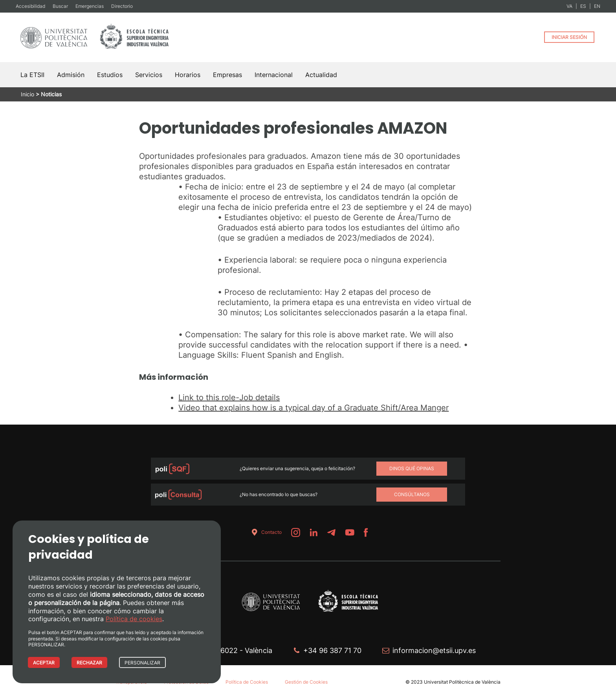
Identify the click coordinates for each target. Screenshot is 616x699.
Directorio (122, 6)
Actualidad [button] (321, 75)
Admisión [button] (71, 75)
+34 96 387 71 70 (332, 650)
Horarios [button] (188, 75)
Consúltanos (412, 494)
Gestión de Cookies (306, 682)
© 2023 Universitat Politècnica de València (453, 682)
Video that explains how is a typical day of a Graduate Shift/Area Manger (313, 408)
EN (597, 6)
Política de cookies (134, 619)
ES (583, 6)
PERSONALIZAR (142, 663)
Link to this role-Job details (229, 397)
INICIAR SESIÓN (569, 37)
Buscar (60, 6)
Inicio (27, 94)
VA (569, 6)
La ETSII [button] (32, 75)
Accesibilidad (30, 6)
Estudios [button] (110, 75)
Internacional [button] (274, 75)
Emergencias (90, 6)
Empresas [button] (227, 75)
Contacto (265, 533)
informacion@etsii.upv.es (434, 650)
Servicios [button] (149, 75)
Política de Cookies (247, 682)
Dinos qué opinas (412, 468)
